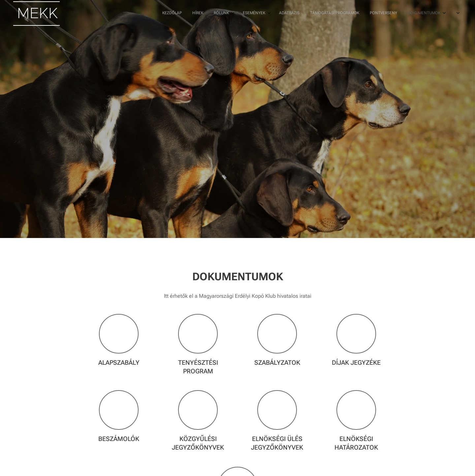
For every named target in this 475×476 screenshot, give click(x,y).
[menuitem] (327, 14)
